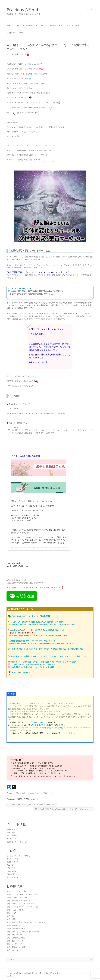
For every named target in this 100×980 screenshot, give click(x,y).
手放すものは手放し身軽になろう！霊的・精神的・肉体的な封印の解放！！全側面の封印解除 (47, 649)
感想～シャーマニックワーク (18, 898)
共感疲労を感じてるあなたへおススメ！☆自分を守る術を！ (32, 805)
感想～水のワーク (13, 916)
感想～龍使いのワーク (15, 935)
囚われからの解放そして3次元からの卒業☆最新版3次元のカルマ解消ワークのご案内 (43, 625)
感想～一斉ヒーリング (15, 910)
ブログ (21, 33)
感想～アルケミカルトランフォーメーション (23, 894)
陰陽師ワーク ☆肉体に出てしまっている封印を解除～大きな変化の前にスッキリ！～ (43, 644)
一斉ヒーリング (12, 829)
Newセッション (12, 839)
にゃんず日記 (12, 871)
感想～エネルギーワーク (16, 950)
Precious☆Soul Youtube (87, 10)
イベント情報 (12, 836)
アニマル (10, 865)
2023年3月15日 (23, 799)
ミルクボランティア (14, 877)
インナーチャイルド (14, 859)
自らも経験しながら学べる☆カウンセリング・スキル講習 (32, 667)
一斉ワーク (11, 832)
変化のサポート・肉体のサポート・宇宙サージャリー (37, 793)
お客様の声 (11, 33)
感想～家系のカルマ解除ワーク (18, 947)
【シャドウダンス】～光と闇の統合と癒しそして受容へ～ (33, 665)
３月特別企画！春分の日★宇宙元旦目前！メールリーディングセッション (63, 809)
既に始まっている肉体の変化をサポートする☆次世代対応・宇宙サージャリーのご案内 (43, 662)
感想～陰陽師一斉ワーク (16, 929)
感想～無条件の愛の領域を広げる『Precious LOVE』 (26, 922)
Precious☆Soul (22, 10)
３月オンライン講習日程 (21, 673)
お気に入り (11, 868)
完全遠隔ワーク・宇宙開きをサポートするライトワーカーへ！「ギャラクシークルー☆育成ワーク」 (49, 656)
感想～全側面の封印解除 (16, 938)
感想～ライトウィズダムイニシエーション (23, 907)
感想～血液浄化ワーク (15, 941)
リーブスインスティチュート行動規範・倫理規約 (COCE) (46, 728)
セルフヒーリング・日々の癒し (18, 856)
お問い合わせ (51, 26)
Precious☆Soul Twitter (83, 10)
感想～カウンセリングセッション (19, 901)
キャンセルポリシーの (40, 725)
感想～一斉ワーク (13, 913)
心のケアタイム (12, 862)
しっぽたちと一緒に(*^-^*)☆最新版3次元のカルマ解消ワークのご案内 (37, 622)
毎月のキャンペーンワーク (17, 842)
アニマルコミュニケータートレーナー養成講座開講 (31, 616)
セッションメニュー (35, 26)
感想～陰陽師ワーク (14, 925)
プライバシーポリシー (39, 722)
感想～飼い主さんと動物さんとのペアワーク (23, 932)
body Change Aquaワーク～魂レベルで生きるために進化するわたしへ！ (37, 630)
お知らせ (35, 799)
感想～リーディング (14, 944)
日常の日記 (11, 874)
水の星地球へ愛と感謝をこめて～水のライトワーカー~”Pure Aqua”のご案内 (39, 636)
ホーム (9, 26)
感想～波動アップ (13, 919)
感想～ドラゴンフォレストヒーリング (21, 904)
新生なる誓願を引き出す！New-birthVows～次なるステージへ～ (35, 641)
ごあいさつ (19, 26)
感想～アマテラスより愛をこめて (19, 891)
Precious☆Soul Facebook (80, 10)
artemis (12, 799)
